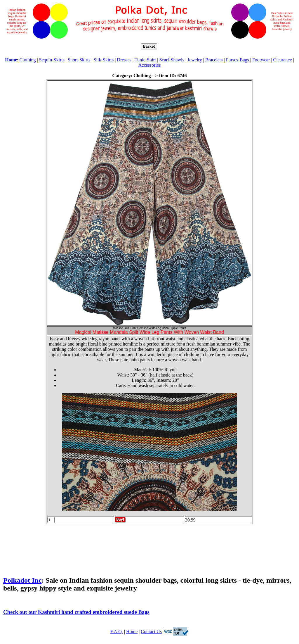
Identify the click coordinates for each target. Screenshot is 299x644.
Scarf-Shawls (172, 60)
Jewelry (195, 60)
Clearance (283, 60)
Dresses (124, 60)
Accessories (149, 65)
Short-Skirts (79, 60)
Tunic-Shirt (145, 60)
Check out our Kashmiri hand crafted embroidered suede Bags (76, 612)
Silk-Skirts (104, 60)
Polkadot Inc (22, 580)
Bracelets (214, 60)
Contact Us (151, 632)
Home (132, 632)
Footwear (261, 60)
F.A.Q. (117, 632)
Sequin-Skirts (52, 60)
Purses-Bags (238, 60)
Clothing (28, 60)
